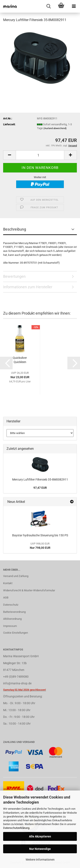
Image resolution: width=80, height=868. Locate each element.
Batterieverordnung (14, 612)
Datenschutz (11, 605)
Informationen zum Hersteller (28, 287)
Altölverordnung (12, 619)
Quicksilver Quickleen (20, 360)
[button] (9, 155)
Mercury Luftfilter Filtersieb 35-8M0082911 (40, 479)
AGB (6, 598)
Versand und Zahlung (16, 576)
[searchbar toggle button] (49, 6)
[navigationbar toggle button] (74, 6)
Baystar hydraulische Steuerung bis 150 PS (40, 535)
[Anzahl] (40, 155)
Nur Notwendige (40, 849)
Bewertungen (14, 276)
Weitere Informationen (40, 860)
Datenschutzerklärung (16, 828)
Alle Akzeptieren (40, 836)
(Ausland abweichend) (55, 128)
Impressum (10, 626)
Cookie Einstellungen (16, 633)
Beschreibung (15, 229)
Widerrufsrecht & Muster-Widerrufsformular (29, 590)
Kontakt (8, 583)
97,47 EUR (40, 488)
